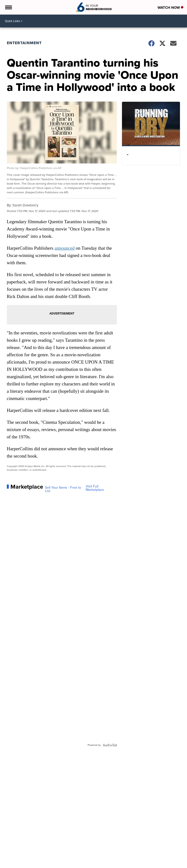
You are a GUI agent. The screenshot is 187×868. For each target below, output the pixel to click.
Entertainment (24, 43)
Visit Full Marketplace (95, 488)
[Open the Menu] (8, 7)
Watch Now (170, 8)
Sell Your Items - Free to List (63, 489)
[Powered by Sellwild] (110, 745)
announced (65, 248)
